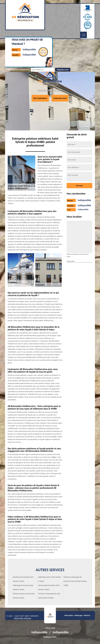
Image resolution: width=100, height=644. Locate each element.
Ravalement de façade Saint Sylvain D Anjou (23, 579)
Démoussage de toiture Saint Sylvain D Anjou (49, 587)
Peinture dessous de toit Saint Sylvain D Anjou (24, 596)
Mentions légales (23, 618)
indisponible (29, 49)
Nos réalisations (40, 98)
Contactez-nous (60, 98)
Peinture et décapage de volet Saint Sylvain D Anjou (49, 596)
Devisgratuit (43, 52)
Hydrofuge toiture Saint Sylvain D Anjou (50, 579)
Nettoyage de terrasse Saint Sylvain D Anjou (23, 587)
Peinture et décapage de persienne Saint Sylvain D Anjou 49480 (75, 581)
